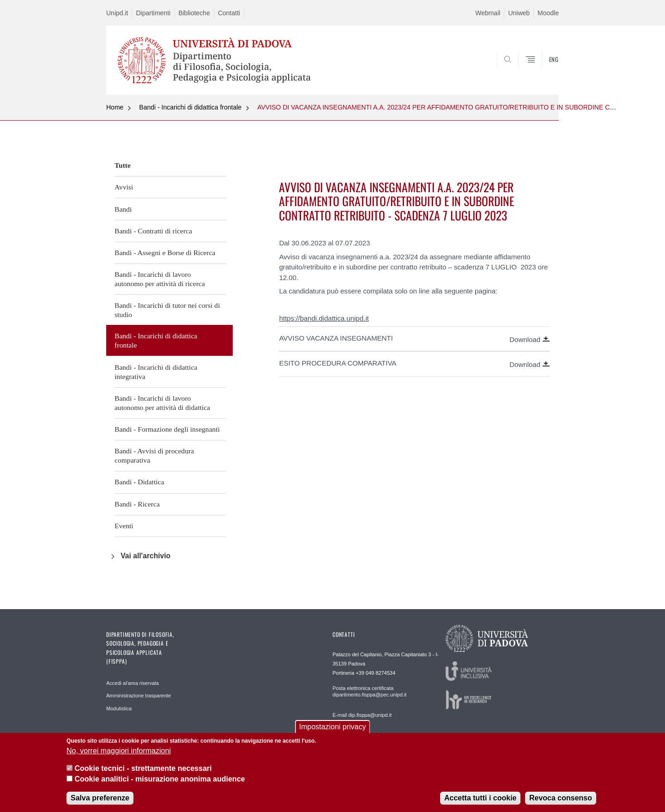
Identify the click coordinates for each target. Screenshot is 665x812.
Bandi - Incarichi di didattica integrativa (156, 372)
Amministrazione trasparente (139, 696)
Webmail (488, 13)
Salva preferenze (100, 798)
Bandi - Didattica (139, 482)
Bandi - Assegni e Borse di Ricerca (165, 253)
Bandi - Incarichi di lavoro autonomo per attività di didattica (162, 403)
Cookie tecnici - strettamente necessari (143, 768)
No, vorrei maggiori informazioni (119, 751)
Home (115, 107)
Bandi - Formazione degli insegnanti (167, 429)
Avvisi (124, 187)
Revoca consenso (561, 798)
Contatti (229, 13)
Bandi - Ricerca (137, 504)
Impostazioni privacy (333, 727)
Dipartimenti (153, 13)
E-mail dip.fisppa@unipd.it (362, 715)
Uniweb (519, 13)
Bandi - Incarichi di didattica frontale (190, 107)
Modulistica (119, 708)
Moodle (548, 13)
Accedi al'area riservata (133, 683)
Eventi (124, 526)
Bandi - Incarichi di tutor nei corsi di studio (167, 310)
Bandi (123, 209)
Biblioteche (194, 13)
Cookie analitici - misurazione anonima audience (160, 779)
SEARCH (543, 73)
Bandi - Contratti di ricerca (153, 231)
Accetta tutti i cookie (480, 798)
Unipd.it (117, 13)
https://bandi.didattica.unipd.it (324, 318)
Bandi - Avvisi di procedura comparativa (154, 455)
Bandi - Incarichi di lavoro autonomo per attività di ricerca (160, 279)
